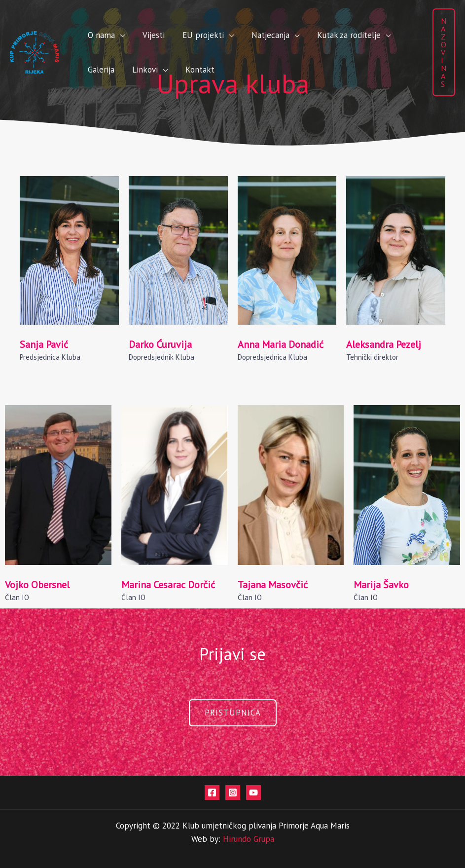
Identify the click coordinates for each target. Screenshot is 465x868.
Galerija (367, 35)
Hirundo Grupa (249, 839)
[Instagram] (233, 793)
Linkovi (96, 70)
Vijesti (139, 35)
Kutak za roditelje (304, 35)
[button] (444, 52)
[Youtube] (253, 793)
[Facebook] (212, 793)
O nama (96, 35)
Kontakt (141, 70)
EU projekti (179, 35)
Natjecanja (236, 35)
